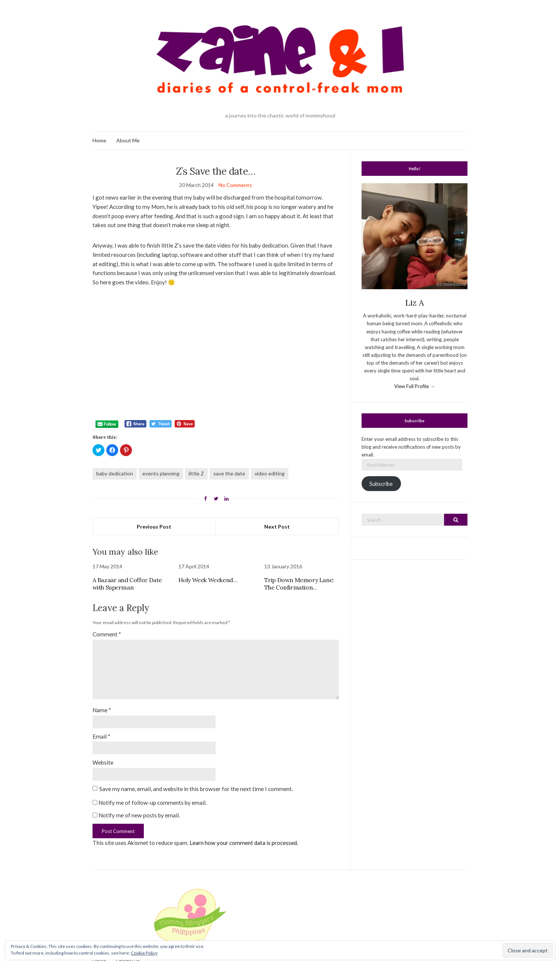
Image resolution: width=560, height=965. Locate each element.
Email (101, 736)
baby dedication (115, 473)
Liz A (415, 303)
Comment (107, 634)
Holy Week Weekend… (208, 580)
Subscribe (381, 484)
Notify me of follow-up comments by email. (153, 803)
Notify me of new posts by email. (139, 815)
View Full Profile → (415, 386)
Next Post (277, 527)
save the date (229, 473)
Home (99, 140)
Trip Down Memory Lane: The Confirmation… (299, 584)
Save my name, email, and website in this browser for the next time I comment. (196, 789)
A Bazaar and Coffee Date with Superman (127, 584)
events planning (161, 473)
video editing (270, 473)
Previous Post (154, 527)
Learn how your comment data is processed (243, 843)
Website (103, 762)
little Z (196, 473)
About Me (128, 140)
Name (102, 710)
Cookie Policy (144, 953)
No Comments (235, 185)
